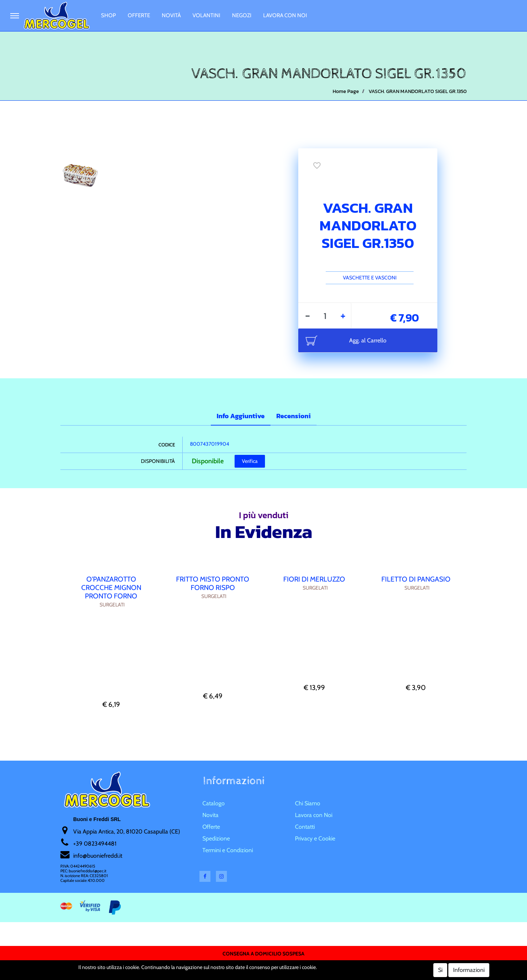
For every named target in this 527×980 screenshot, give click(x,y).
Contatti (305, 827)
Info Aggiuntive (241, 416)
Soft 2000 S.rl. (234, 975)
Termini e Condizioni (228, 850)
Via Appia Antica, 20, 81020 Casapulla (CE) (127, 831)
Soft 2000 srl (274, 975)
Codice (167, 445)
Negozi (242, 15)
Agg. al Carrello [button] (368, 340)
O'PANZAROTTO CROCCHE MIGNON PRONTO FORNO (111, 588)
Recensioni (294, 416)
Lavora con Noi (285, 15)
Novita (210, 815)
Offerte (139, 15)
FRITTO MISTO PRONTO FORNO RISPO (213, 583)
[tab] (241, 417)
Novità (171, 15)
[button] (15, 16)
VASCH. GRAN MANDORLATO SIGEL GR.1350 (418, 91)
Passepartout (277, 967)
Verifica (250, 461)
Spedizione (216, 838)
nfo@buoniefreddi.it (98, 856)
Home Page (346, 91)
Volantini (206, 15)
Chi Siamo (308, 803)
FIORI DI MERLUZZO (314, 579)
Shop (109, 15)
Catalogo (214, 803)
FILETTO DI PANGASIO (416, 579)
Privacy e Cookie (315, 838)
